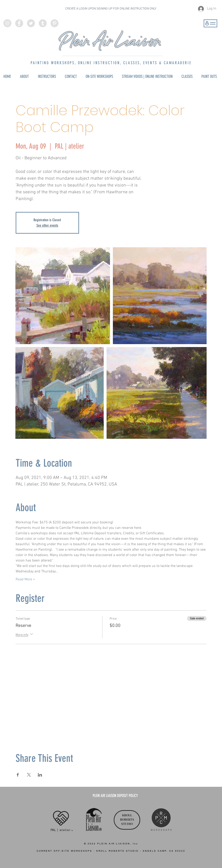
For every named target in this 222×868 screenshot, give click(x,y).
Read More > (25, 579)
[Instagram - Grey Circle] (7, 23)
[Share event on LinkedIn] (40, 775)
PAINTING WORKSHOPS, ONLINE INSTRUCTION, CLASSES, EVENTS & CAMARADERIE (111, 63)
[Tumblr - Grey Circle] (43, 23)
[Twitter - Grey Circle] (31, 23)
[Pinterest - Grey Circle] (54, 23)
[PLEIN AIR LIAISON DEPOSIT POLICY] (115, 796)
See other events (47, 225)
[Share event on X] (29, 775)
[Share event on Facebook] (18, 775)
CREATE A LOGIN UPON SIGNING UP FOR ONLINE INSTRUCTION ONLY (111, 9)
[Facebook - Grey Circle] (19, 23)
